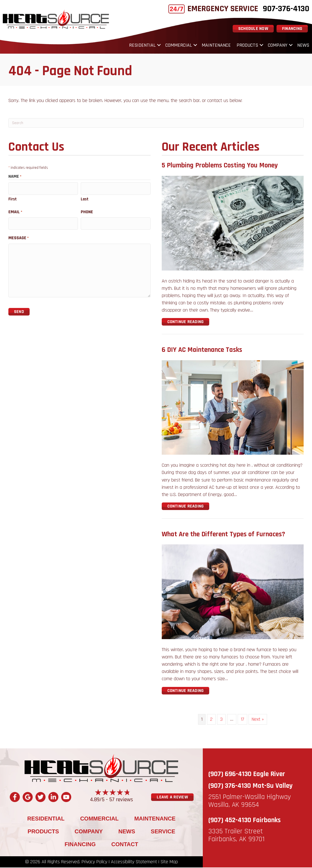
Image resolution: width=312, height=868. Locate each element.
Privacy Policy (94, 862)
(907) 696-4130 (230, 775)
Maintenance (216, 45)
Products (247, 45)
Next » (258, 719)
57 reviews (121, 800)
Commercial (179, 45)
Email (15, 211)
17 (242, 719)
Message (19, 236)
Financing (80, 845)
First (13, 198)
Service (163, 832)
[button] (159, 45)
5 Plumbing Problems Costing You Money (220, 166)
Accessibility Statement (134, 862)
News (303, 45)
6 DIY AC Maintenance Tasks (202, 350)
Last (85, 198)
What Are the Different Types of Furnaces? (223, 535)
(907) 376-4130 (230, 786)
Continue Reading (188, 322)
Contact (125, 845)
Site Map (169, 862)
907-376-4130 (286, 9)
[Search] (156, 124)
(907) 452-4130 (230, 821)
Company (278, 45)
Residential (142, 45)
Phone (87, 211)
